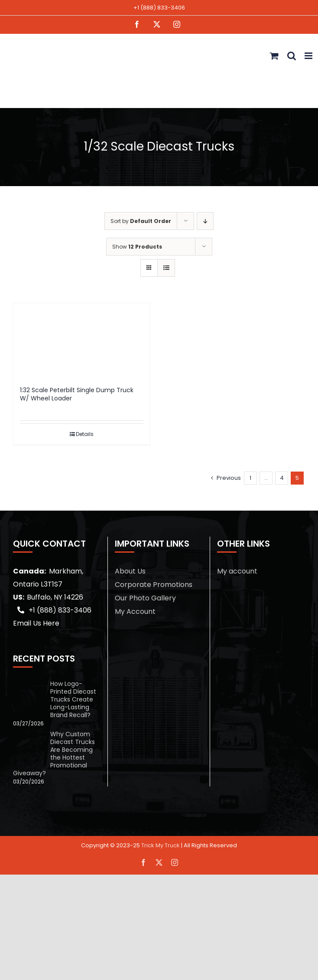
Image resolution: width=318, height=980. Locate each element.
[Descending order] (205, 221)
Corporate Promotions (154, 585)
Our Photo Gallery (145, 598)
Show (137, 247)
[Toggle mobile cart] (274, 56)
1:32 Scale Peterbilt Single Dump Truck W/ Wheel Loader (77, 394)
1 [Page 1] (250, 478)
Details (85, 434)
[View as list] (166, 268)
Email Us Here (36, 623)
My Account (135, 611)
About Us (130, 571)
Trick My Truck (161, 845)
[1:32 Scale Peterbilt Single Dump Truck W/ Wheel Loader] (82, 340)
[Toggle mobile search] (292, 56)
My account (237, 571)
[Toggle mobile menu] (309, 56)
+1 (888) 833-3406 (159, 8)
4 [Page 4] (282, 478)
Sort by (141, 221)
